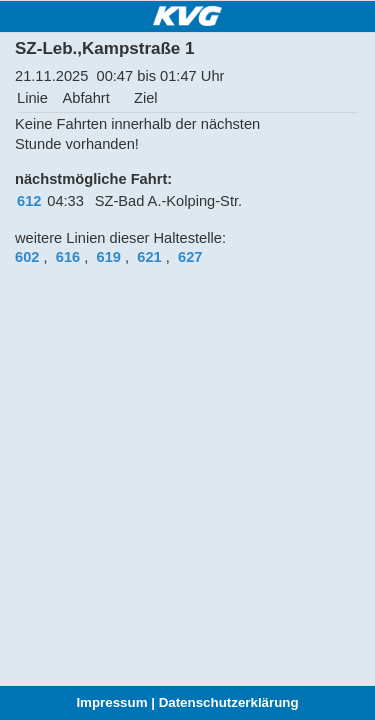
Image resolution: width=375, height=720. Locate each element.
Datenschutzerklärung (229, 702)
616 (68, 257)
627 (190, 257)
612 (29, 201)
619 (109, 257)
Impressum (111, 702)
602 (27, 257)
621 (149, 257)
